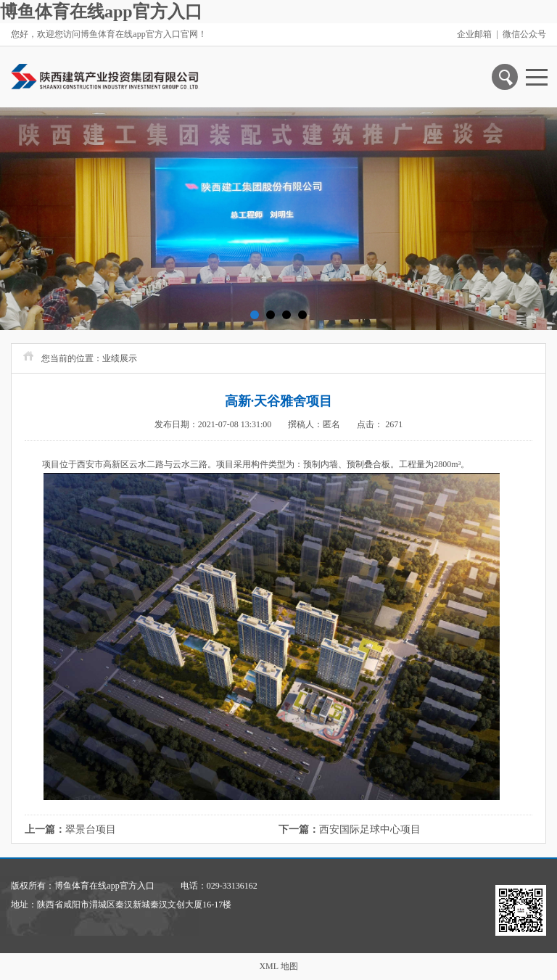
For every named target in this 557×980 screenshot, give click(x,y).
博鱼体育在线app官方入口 (101, 12)
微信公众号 (524, 34)
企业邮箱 (474, 34)
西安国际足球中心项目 (370, 829)
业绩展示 (120, 358)
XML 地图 (278, 966)
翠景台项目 (91, 829)
